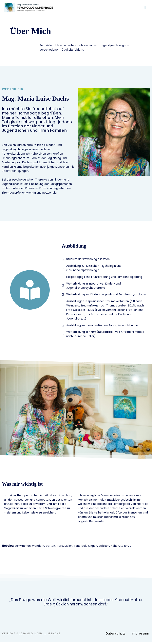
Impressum (140, 635)
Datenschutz (115, 635)
